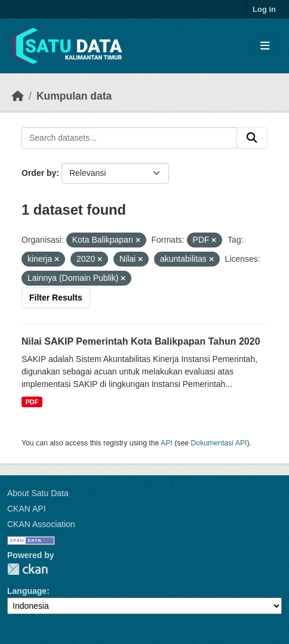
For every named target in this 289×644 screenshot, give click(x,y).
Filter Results (56, 298)
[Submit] (252, 138)
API (167, 443)
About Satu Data (38, 493)
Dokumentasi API (219, 443)
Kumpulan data (74, 96)
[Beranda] (18, 96)
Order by (39, 173)
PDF (32, 402)
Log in (264, 9)
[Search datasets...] (129, 138)
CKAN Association (41, 524)
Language (27, 591)
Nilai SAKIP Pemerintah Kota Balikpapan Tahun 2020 (141, 341)
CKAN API (27, 509)
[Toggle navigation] (265, 46)
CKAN (27, 569)
